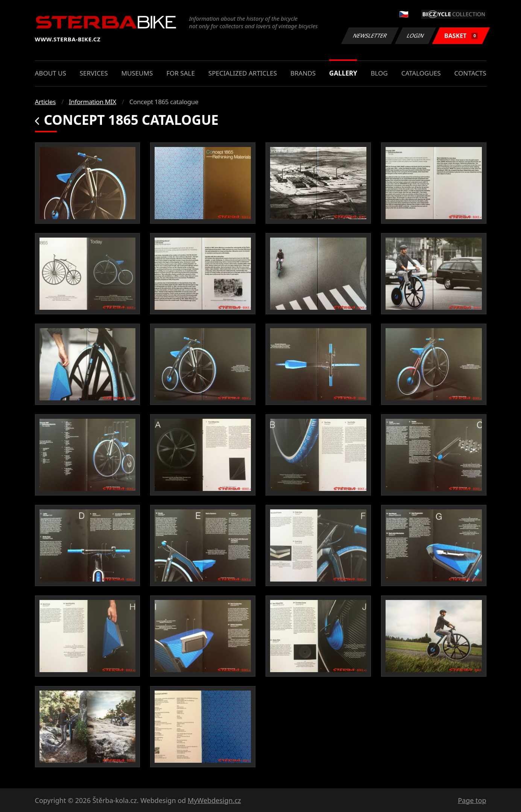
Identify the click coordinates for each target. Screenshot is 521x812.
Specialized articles (243, 73)
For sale (181, 73)
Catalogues (421, 73)
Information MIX (93, 102)
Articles (45, 102)
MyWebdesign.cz (214, 800)
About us (51, 73)
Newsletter (370, 36)
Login (416, 36)
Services (94, 73)
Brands (303, 73)
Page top (472, 800)
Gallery (343, 73)
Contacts (470, 73)
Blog (379, 73)
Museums (137, 73)
